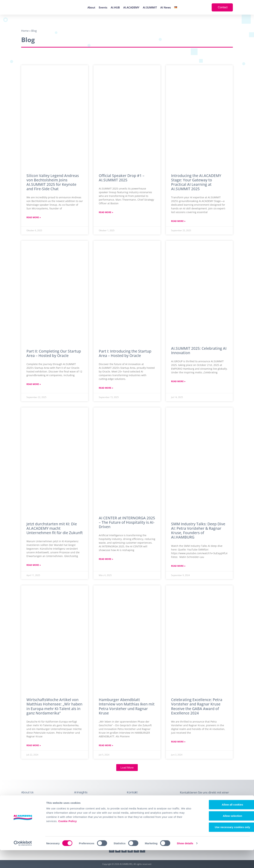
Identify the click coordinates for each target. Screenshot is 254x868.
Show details (185, 861)
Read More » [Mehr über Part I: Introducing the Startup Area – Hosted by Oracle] (106, 388)
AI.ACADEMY (131, 7)
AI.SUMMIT (150, 7)
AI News (166, 7)
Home (25, 31)
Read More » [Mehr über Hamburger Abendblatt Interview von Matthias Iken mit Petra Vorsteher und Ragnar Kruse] (106, 745)
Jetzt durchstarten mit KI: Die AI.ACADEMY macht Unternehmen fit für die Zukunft (55, 528)
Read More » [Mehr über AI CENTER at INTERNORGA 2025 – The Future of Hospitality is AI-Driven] (106, 559)
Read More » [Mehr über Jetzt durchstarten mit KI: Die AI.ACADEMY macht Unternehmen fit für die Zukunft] (34, 565)
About (91, 7)
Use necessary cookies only (225, 845)
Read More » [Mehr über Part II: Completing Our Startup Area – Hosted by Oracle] (34, 384)
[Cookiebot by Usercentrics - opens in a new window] (23, 861)
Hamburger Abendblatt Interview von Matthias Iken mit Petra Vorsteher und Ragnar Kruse (127, 706)
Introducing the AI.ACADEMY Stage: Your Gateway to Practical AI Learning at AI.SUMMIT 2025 (196, 182)
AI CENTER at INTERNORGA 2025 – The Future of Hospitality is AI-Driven (127, 522)
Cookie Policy (67, 839)
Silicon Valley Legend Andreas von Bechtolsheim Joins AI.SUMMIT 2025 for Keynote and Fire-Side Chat (53, 182)
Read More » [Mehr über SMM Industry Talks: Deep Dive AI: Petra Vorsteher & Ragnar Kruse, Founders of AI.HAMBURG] (178, 566)
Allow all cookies (225, 822)
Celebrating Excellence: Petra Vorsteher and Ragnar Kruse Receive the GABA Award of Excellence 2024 (197, 706)
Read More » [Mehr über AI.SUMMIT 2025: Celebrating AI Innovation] (178, 381)
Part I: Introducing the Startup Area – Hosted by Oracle (125, 353)
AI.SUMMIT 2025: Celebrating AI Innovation (199, 351)
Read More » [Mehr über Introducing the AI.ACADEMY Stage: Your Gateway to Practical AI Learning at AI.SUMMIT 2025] (178, 221)
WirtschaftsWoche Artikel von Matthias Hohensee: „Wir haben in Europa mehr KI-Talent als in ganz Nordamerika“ (54, 706)
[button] (127, 768)
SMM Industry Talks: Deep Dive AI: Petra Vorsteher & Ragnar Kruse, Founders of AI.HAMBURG (198, 531)
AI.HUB (115, 7)
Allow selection (224, 834)
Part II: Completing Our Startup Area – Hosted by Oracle (54, 353)
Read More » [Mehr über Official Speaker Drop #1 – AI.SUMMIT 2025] (106, 212)
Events (103, 7)
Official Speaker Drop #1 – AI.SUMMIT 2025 (122, 178)
